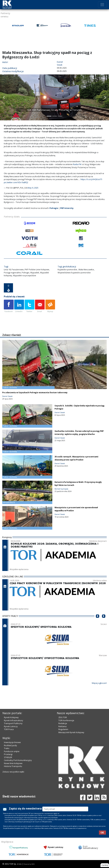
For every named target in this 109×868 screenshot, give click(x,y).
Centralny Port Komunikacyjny (18, 760)
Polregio (54, 208)
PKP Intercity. (67, 208)
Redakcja (63, 723)
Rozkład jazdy (10, 745)
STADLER (8, 757)
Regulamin (63, 729)
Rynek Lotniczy (11, 726)
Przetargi (8, 754)
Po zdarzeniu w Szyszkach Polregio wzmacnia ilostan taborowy (35, 392)
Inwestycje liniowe (12, 742)
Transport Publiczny (13, 723)
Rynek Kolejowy (11, 717)
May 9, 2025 (33, 188)
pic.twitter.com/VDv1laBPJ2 (16, 182)
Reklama (62, 726)
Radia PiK (77, 164)
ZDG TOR (63, 717)
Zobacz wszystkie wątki (13, 772)
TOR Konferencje (66, 720)
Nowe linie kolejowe (13, 763)
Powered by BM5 (29, 864)
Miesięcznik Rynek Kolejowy (71, 732)
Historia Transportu (13, 766)
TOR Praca (9, 729)
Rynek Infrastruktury (14, 720)
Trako (7, 748)
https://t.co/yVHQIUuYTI (91, 179)
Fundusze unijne (12, 751)
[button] (4, 97)
